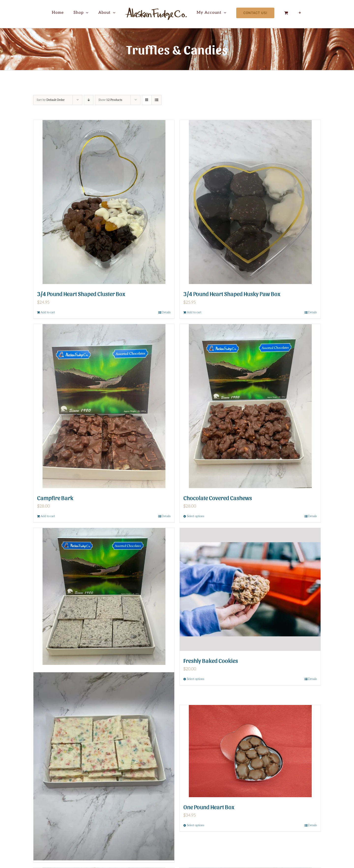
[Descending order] (89, 100)
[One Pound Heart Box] (250, 751)
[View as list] (156, 100)
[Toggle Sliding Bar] (300, 13)
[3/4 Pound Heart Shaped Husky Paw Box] (250, 202)
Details (166, 312)
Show (110, 100)
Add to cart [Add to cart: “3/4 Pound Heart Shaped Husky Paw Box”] (194, 312)
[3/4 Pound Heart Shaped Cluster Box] (104, 202)
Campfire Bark (55, 498)
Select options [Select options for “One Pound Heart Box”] (196, 825)
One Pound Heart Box (209, 807)
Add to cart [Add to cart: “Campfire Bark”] (48, 516)
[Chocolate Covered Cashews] (250, 406)
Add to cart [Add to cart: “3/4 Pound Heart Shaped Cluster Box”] (48, 312)
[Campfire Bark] (104, 406)
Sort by (51, 100)
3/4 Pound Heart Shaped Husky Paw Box (232, 293)
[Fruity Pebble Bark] (104, 766)
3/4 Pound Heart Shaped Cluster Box (81, 293)
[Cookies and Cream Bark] (104, 596)
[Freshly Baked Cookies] (250, 589)
